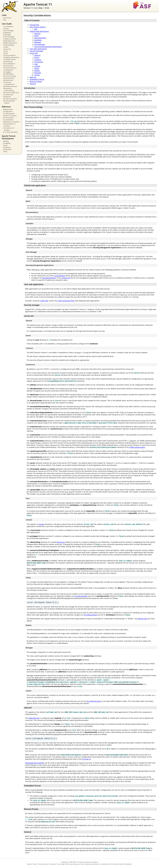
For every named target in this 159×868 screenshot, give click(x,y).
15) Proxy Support (9, 55)
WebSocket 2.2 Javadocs (11, 122)
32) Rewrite (7, 97)
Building (6, 141)
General (37, 33)
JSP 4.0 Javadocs (8, 118)
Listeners (38, 60)
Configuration (8, 111)
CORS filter (44, 301)
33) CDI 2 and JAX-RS (10, 99)
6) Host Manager (9, 37)
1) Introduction (8, 26)
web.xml (33, 77)
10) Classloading (9, 45)
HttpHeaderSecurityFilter (35, 764)
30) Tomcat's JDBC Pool (11, 93)
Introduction (34, 25)
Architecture (7, 149)
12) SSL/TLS (7, 49)
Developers (7, 147)
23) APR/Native (8, 74)
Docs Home (7, 18)
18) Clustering (8, 62)
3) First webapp (8, 31)
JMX (36, 29)
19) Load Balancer (9, 64)
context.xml (66, 278)
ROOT (37, 36)
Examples (38, 40)
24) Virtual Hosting (9, 76)
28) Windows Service (10, 86)
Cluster (37, 75)
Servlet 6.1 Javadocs (10, 116)
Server (37, 57)
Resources (61, 542)
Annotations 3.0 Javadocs (9, 129)
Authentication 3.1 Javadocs (9, 125)
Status (5, 145)
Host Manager (40, 44)
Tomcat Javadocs (9, 113)
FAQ (5, 20)
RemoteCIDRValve (49, 278)
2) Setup (6, 28)
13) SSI (5, 51)
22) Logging (7, 72)
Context (37, 66)
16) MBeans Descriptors (11, 57)
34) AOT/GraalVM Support (9, 102)
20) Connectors (8, 66)
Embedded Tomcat (37, 79)
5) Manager (7, 35)
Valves (37, 68)
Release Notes (8, 109)
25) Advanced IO (9, 78)
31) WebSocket (8, 95)
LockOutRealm (60, 276)
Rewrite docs (143, 619)
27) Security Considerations (9, 83)
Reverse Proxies (36, 81)
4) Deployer (7, 33)
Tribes (5, 151)
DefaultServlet (34, 718)
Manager (38, 42)
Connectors (39, 62)
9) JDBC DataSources (10, 43)
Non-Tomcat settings (38, 27)
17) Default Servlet (9, 59)
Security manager (36, 51)
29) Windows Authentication (9, 89)
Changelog (7, 143)
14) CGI (6, 53)
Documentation (40, 38)
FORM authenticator (137, 447)
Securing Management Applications (48, 47)
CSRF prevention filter (66, 301)
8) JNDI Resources (9, 41)
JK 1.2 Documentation (10, 132)
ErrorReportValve (81, 596)
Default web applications (39, 31)
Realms (37, 71)
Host (36, 64)
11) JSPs (6, 47)
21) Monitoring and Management (10, 69)
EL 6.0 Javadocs (8, 120)
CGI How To (86, 760)
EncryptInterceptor (94, 702)
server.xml (34, 53)
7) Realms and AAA (9, 39)
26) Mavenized (8, 80)
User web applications (38, 49)
